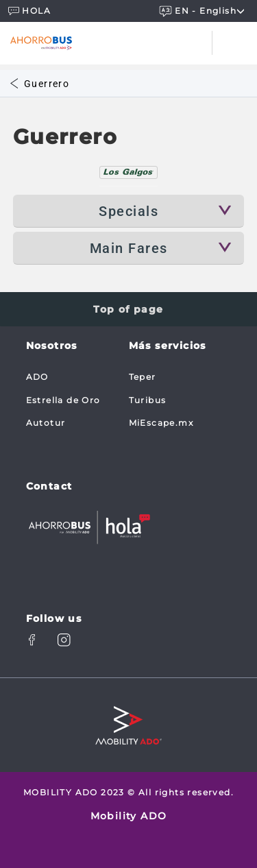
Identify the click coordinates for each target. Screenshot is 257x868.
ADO (37, 377)
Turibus (148, 400)
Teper (143, 377)
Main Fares (129, 248)
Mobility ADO (129, 816)
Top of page (128, 309)
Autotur (46, 423)
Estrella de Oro (63, 400)
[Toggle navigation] (234, 43)
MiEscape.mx (161, 423)
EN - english (204, 11)
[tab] (128, 172)
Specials (128, 211)
